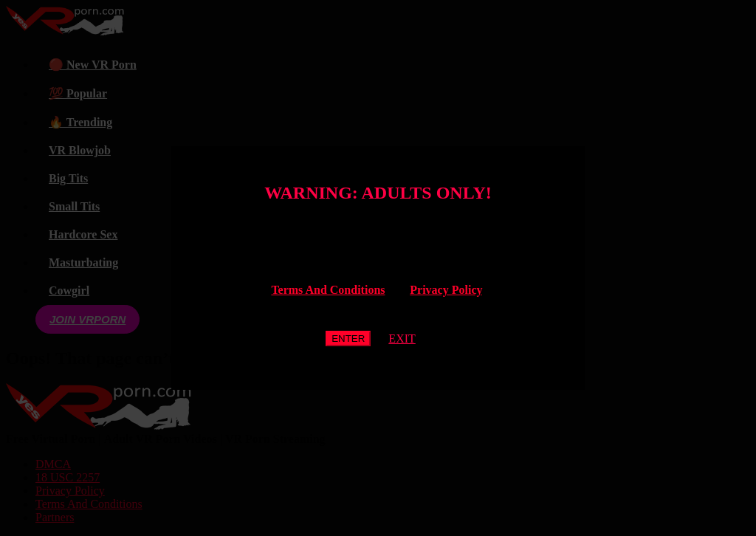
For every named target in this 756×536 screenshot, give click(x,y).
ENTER (348, 339)
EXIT (402, 339)
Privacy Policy (446, 290)
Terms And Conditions (328, 290)
